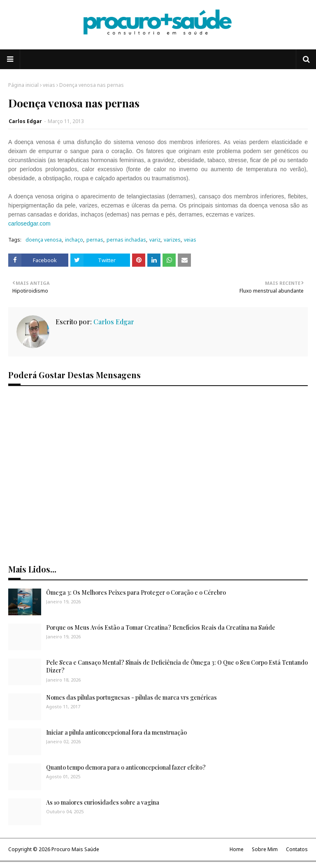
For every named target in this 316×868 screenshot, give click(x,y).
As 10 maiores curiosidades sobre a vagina (103, 802)
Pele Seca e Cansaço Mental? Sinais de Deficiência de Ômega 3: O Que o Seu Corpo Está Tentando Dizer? (177, 667)
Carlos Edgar (25, 121)
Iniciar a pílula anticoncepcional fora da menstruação (116, 732)
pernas (95, 240)
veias (49, 85)
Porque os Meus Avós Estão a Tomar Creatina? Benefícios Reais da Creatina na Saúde (161, 627)
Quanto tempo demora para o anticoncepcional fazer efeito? (126, 767)
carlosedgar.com (29, 223)
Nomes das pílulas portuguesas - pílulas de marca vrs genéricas (131, 697)
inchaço (74, 240)
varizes (172, 240)
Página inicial (23, 85)
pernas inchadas (126, 240)
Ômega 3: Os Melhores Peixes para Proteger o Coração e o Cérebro (136, 592)
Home (237, 849)
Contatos (297, 849)
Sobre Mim (265, 849)
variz (155, 240)
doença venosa (44, 240)
